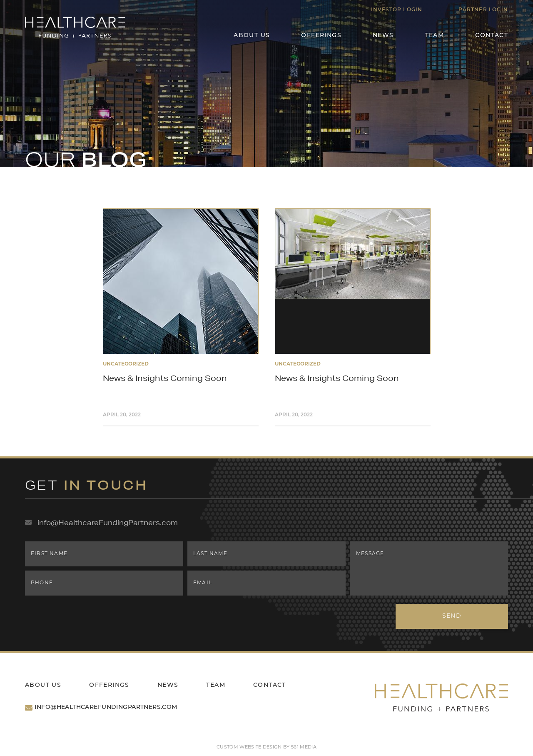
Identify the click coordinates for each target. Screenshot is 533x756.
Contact (492, 36)
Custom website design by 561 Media (266, 747)
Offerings (321, 36)
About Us (252, 36)
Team (435, 36)
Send (452, 616)
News (383, 36)
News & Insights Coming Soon (165, 378)
